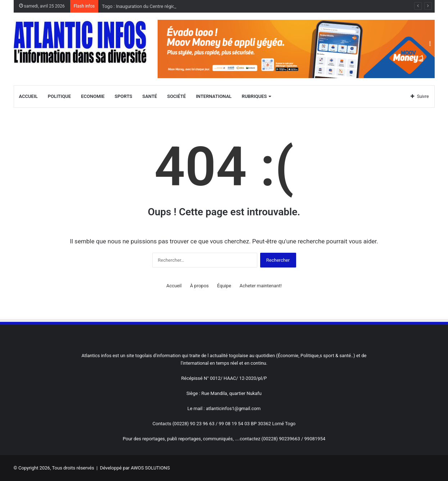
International (214, 96)
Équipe (224, 286)
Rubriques (254, 96)
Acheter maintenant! (261, 286)
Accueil (28, 96)
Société (176, 96)
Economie (93, 96)
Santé (150, 96)
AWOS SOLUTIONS (150, 468)
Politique (59, 96)
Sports (124, 96)
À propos (199, 286)
